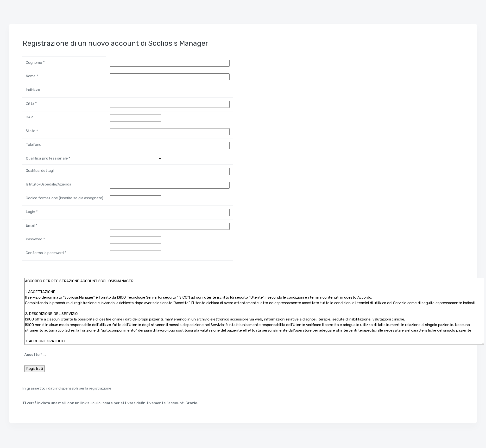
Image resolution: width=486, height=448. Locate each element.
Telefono (34, 145)
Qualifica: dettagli (40, 171)
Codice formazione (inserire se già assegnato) (64, 198)
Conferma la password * (46, 253)
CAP (29, 117)
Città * (31, 103)
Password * (35, 239)
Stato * (32, 131)
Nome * (32, 76)
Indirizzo (33, 90)
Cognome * (35, 63)
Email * (32, 225)
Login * (32, 212)
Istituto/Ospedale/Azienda (48, 184)
